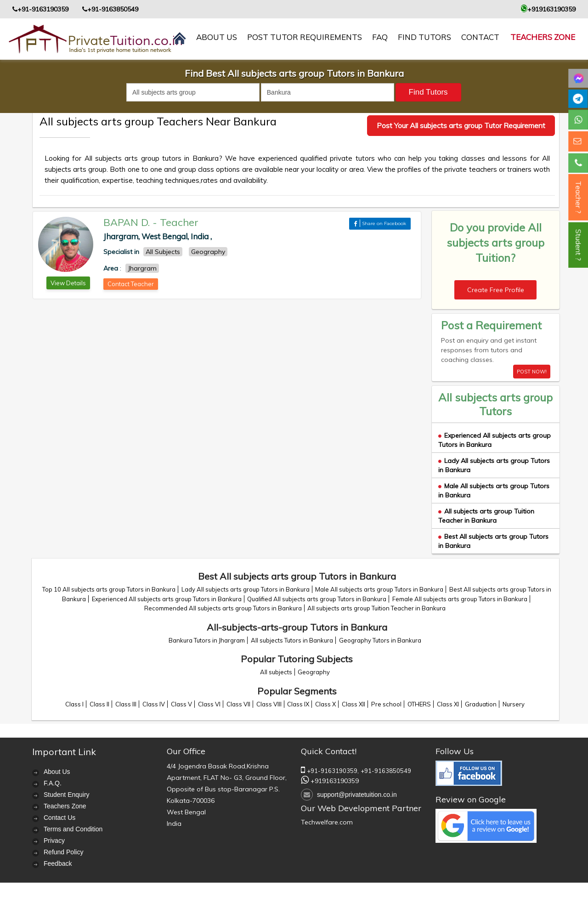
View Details (68, 283)
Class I (74, 704)
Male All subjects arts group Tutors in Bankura (379, 589)
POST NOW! (532, 372)
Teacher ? (578, 197)
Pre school (386, 704)
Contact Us (59, 818)
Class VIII (269, 704)
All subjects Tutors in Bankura (292, 640)
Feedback (58, 863)
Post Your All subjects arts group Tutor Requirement (461, 125)
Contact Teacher (131, 284)
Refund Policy (63, 852)
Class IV (154, 704)
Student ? (578, 245)
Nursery (514, 704)
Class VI (209, 704)
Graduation (481, 704)
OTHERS (419, 704)
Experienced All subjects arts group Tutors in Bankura (167, 599)
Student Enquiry (67, 795)
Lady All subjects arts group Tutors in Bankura (246, 589)
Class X (325, 704)
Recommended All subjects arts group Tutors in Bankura (223, 608)
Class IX (298, 704)
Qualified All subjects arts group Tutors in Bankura (317, 599)
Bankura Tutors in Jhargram (207, 640)
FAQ (380, 37)
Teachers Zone (543, 37)
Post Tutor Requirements (305, 37)
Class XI (448, 704)
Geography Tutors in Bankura (380, 640)
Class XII (353, 704)
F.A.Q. (53, 783)
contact (480, 37)
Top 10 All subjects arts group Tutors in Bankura (109, 589)
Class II (99, 704)
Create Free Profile (496, 290)
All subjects (276, 672)
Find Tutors (424, 37)
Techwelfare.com (327, 822)
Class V (181, 704)
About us (217, 37)
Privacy (54, 841)
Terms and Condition (73, 829)
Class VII (238, 704)
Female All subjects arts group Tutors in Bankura (460, 599)
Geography (314, 672)
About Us (57, 772)
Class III (126, 704)
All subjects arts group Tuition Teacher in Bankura (486, 516)
